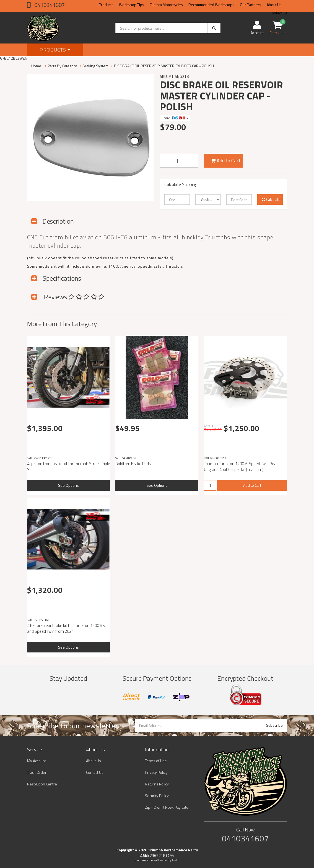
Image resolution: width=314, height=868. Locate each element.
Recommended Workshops (211, 5)
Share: (175, 118)
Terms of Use (156, 761)
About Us (274, 5)
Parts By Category (62, 66)
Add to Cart (226, 161)
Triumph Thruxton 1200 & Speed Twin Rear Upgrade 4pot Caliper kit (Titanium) (241, 467)
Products (106, 5)
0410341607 (49, 5)
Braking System (95, 66)
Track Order (37, 772)
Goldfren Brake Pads (133, 464)
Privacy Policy (156, 772)
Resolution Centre (42, 784)
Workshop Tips (132, 5)
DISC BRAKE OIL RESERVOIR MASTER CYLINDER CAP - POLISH (164, 66)
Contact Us (95, 772)
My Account (37, 761)
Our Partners (251, 5)
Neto (176, 860)
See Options (68, 485)
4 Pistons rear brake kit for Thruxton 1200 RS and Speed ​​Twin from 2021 (66, 628)
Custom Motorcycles (166, 5)
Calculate (271, 199)
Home (36, 66)
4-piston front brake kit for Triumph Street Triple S (69, 467)
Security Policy (157, 796)
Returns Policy (157, 784)
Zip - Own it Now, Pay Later (167, 807)
